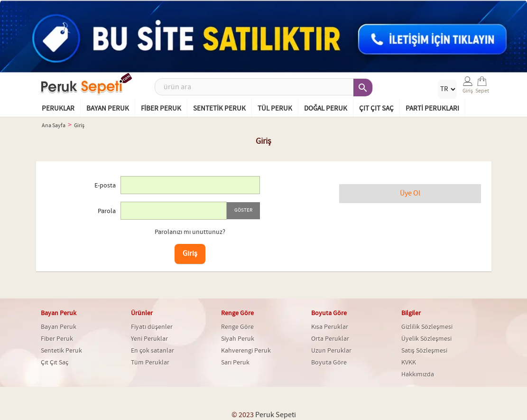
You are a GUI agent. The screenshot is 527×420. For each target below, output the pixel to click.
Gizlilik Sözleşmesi (427, 327)
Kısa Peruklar (330, 327)
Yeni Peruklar (149, 339)
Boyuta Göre (329, 363)
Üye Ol (410, 193)
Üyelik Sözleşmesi (426, 339)
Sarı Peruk (235, 363)
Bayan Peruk (108, 109)
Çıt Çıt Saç (376, 109)
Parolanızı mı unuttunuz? (190, 232)
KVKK (409, 363)
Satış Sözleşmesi (424, 351)
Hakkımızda (418, 374)
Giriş (190, 254)
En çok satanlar (153, 351)
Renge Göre (237, 327)
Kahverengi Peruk (246, 351)
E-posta (105, 186)
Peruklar (58, 109)
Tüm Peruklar (150, 363)
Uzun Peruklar (331, 351)
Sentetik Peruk (219, 109)
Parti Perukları (432, 109)
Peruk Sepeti (276, 415)
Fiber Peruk (161, 109)
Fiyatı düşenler (152, 327)
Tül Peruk (275, 109)
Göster (243, 210)
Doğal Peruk (326, 109)
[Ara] (264, 87)
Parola (107, 211)
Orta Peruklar (330, 339)
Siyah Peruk (238, 339)
